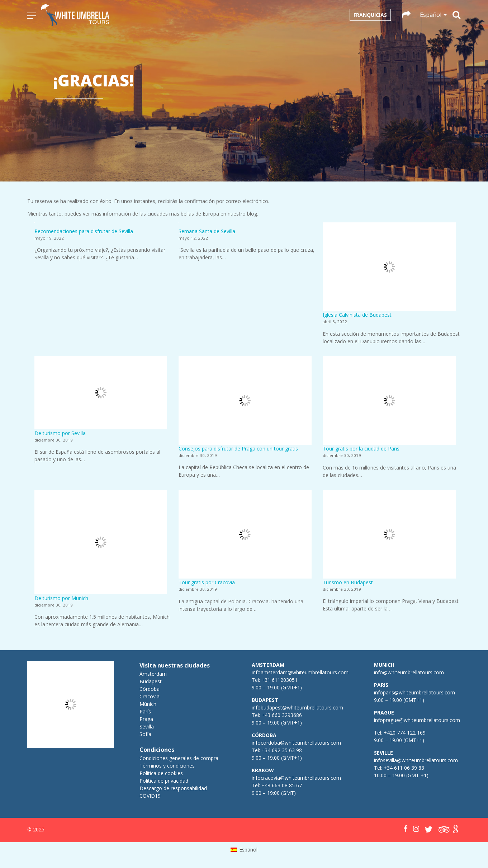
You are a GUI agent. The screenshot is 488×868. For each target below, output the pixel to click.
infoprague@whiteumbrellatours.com (417, 720)
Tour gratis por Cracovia (207, 582)
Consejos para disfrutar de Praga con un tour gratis (238, 449)
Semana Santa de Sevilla (207, 231)
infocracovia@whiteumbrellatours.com (296, 778)
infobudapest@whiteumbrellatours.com (297, 707)
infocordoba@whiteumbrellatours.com (296, 743)
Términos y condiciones (167, 766)
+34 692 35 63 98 (282, 750)
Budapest (151, 681)
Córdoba (150, 689)
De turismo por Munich (61, 598)
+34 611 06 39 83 (404, 768)
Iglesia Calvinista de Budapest (357, 315)
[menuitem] (244, 850)
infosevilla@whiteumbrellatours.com (416, 760)
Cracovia (150, 696)
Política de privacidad (164, 781)
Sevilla (147, 727)
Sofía (145, 734)
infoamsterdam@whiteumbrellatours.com (300, 672)
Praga (146, 719)
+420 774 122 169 (404, 733)
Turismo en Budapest (348, 582)
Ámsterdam (153, 674)
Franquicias (370, 15)
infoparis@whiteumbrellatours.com (414, 692)
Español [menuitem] (248, 850)
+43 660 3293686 (282, 715)
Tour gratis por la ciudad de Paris (361, 449)
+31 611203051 (279, 680)
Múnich (148, 704)
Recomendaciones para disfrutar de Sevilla (84, 231)
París (145, 711)
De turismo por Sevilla (60, 433)
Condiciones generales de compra (179, 758)
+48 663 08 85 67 (282, 785)
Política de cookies (161, 773)
